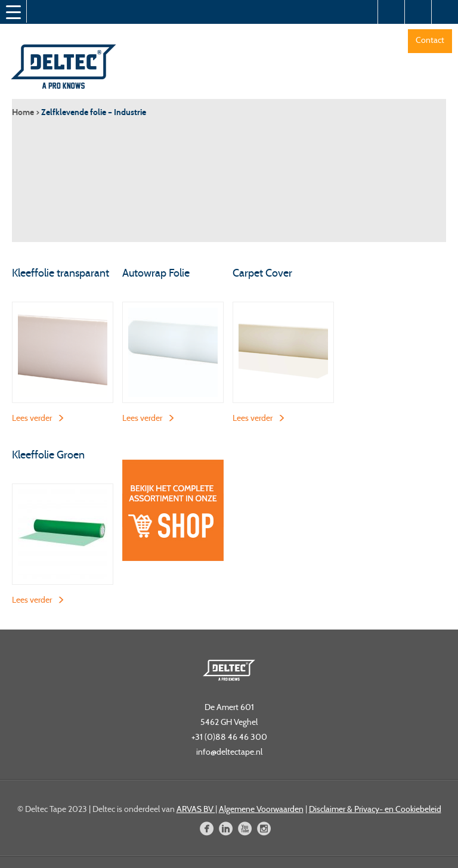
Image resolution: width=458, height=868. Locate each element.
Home (23, 112)
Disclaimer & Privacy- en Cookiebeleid (375, 809)
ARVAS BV (196, 809)
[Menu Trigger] (13, 12)
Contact (430, 40)
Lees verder (32, 418)
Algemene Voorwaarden (261, 809)
